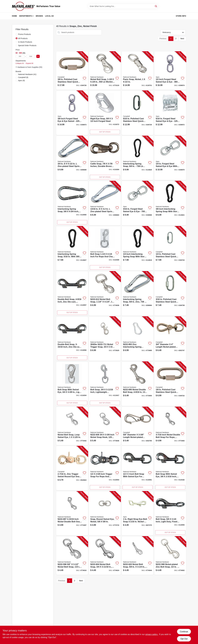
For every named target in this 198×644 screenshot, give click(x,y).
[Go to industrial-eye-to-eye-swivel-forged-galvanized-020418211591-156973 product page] (72, 113)
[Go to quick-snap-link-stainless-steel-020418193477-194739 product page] (170, 294)
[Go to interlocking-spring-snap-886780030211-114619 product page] (138, 248)
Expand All (30, 63)
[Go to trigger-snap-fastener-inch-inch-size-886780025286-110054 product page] (105, 468)
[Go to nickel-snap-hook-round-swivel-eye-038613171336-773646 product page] (105, 426)
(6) (22, 80)
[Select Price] (38, 56)
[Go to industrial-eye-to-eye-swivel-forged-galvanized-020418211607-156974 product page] (170, 71)
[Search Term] (123, 6)
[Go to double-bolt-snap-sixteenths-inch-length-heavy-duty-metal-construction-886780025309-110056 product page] (72, 339)
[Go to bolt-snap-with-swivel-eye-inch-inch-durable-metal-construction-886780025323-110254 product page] (72, 384)
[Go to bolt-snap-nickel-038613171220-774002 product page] (170, 556)
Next (182, 39)
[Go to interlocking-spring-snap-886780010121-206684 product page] (138, 294)
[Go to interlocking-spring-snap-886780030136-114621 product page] (170, 203)
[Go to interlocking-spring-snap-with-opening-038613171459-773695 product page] (138, 339)
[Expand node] (17, 67)
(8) (23, 77)
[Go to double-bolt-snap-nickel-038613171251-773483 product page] (170, 426)
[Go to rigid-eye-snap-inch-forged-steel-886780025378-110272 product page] (105, 113)
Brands (39, 16)
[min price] (20, 56)
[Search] (156, 6)
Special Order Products (27, 45)
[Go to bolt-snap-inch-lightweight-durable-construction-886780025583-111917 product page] (105, 384)
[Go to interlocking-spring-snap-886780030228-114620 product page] (138, 158)
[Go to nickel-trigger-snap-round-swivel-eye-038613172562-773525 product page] (105, 339)
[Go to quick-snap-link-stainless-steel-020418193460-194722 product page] (170, 384)
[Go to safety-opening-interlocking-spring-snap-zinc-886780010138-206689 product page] (72, 158)
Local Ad (49, 16)
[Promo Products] (17, 34)
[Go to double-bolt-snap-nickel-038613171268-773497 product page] (72, 513)
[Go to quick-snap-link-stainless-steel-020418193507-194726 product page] (72, 71)
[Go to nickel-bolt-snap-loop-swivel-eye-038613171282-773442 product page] (72, 426)
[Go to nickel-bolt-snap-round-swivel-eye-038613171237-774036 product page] (105, 294)
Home (15, 16)
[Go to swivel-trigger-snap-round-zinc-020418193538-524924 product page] (72, 468)
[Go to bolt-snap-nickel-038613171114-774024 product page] (105, 556)
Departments (26, 16)
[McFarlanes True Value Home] (23, 6)
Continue (184, 632)
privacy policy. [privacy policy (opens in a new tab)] (152, 634)
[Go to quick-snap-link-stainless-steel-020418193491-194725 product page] (138, 113)
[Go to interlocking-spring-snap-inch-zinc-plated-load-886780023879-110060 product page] (72, 203)
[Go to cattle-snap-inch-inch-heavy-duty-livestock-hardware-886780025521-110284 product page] (105, 158)
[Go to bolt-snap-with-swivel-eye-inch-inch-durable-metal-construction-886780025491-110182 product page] (170, 468)
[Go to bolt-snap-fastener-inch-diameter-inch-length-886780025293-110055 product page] (170, 513)
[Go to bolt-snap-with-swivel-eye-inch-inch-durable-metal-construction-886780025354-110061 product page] (138, 468)
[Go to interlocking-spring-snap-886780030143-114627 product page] (72, 248)
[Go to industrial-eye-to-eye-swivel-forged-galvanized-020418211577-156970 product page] (170, 158)
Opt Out (184, 639)
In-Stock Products (25, 42)
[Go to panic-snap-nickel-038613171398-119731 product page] (138, 71)
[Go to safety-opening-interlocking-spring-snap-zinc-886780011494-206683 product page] (105, 203)
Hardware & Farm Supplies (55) (30, 67)
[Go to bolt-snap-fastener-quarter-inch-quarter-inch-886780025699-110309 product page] (105, 248)
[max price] (31, 56)
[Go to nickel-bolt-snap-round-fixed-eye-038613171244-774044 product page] (138, 556)
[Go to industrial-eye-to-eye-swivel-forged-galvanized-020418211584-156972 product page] (170, 113)
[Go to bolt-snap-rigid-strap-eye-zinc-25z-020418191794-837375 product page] (138, 513)
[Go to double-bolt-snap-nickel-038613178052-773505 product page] (138, 384)
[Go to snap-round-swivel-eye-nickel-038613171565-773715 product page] (105, 513)
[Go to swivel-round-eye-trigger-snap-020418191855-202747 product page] (170, 339)
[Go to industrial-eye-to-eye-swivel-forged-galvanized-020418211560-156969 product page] (138, 203)
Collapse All (20, 63)
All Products (23, 38)
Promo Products (24, 34)
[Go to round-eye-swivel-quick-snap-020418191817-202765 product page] (138, 426)
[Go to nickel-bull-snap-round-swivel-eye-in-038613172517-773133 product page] (105, 71)
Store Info (181, 16)
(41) (27, 74)
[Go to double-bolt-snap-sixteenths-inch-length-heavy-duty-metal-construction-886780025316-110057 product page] (72, 294)
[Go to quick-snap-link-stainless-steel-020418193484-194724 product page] (170, 248)
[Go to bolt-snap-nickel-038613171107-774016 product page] (72, 556)
